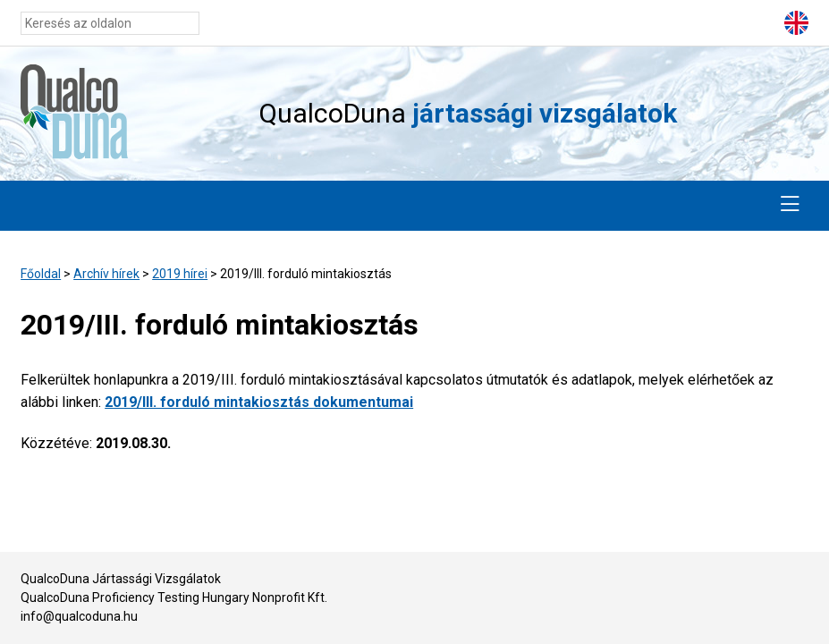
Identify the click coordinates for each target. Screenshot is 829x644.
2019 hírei (180, 274)
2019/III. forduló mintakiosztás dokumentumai (259, 402)
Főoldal (41, 274)
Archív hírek (106, 274)
